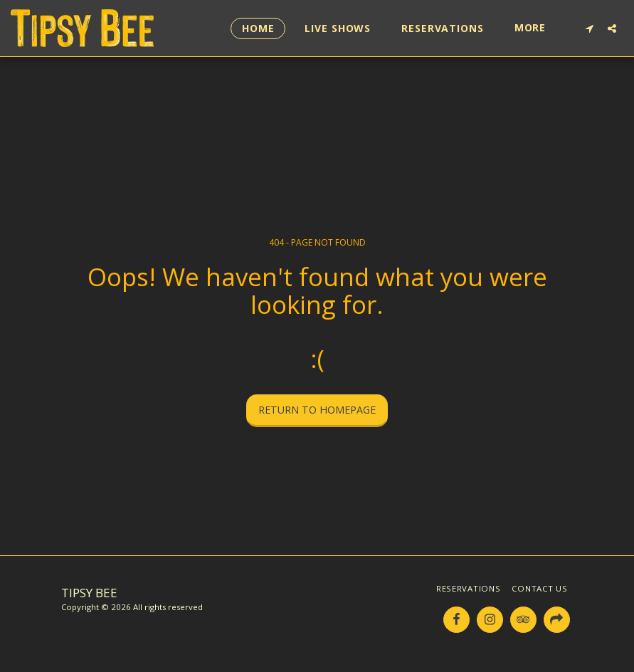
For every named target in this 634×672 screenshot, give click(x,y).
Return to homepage (317, 410)
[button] (589, 28)
